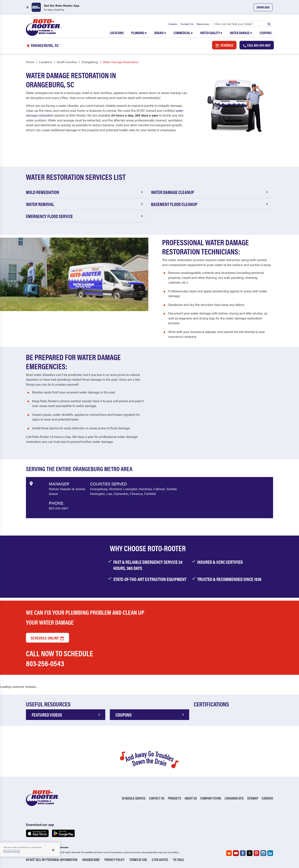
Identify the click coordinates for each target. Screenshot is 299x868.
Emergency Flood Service (85, 216)
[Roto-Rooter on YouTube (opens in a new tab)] (236, 853)
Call (257, 45)
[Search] (243, 24)
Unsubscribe (91, 860)
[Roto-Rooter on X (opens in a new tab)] (250, 853)
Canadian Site (234, 798)
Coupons (266, 33)
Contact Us (187, 24)
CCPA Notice (160, 860)
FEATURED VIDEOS (67, 715)
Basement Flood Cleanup (210, 204)
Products (174, 798)
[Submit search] (269, 24)
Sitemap (253, 798)
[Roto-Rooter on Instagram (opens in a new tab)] (263, 853)
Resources (203, 24)
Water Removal (85, 204)
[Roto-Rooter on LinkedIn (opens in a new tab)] (270, 853)
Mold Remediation (85, 192)
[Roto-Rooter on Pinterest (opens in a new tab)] (256, 853)
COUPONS (150, 715)
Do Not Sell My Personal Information (52, 860)
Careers (173, 24)
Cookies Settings (12, 851)
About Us (191, 798)
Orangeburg (90, 62)
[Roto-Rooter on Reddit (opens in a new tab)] (229, 853)
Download (263, 7)
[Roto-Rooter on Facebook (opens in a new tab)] (243, 853)
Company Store (211, 798)
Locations (117, 33)
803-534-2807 (59, 508)
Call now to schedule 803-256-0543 (59, 658)
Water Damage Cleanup (210, 192)
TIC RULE (178, 860)
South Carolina (67, 62)
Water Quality (211, 33)
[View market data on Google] (31, 483)
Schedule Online (47, 638)
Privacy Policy (115, 860)
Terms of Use (138, 860)
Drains (160, 33)
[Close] (53, 850)
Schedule (224, 45)
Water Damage (241, 33)
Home (30, 62)
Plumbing (139, 33)
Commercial (183, 33)
